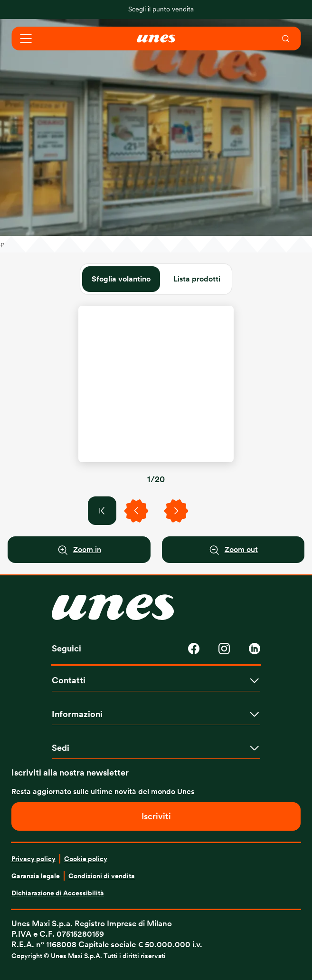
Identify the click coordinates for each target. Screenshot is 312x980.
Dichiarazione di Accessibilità (58, 893)
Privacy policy (33, 859)
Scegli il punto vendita (161, 9)
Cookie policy (86, 859)
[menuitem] (286, 39)
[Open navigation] (26, 39)
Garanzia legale (36, 876)
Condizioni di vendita (102, 876)
